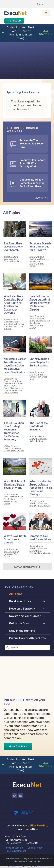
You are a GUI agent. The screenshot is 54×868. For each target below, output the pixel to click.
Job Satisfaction (39, 260)
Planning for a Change (14, 451)
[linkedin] (21, 796)
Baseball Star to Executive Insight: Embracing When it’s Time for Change (40, 303)
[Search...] (28, 647)
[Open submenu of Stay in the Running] (44, 631)
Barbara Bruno (10, 379)
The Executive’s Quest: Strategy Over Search (13, 247)
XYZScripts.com (40, 867)
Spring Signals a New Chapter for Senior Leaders (39, 362)
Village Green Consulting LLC (27, 861)
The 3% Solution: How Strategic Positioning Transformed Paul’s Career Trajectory (14, 431)
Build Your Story (11, 259)
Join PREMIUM (14, 21)
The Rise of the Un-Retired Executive (39, 426)
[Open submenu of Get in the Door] (44, 623)
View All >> (41, 198)
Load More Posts (27, 567)
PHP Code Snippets (15, 867)
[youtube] (15, 796)
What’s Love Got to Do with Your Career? (15, 539)
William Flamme (11, 257)
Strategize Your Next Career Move (40, 538)
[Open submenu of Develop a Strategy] (44, 609)
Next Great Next (37, 259)
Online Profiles (11, 383)
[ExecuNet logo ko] (27, 782)
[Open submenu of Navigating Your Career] (44, 616)
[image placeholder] (15, 222)
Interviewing (10, 324)
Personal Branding (12, 261)
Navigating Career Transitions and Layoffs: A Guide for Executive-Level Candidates (15, 365)
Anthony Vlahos (37, 436)
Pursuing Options (38, 321)
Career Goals (35, 551)
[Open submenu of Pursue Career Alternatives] (44, 638)
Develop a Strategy (12, 381)
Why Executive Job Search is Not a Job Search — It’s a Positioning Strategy (41, 488)
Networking (17, 390)
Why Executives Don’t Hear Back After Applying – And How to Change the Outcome (14, 304)
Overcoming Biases (39, 439)
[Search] (8, 647)
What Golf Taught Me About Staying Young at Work (15, 484)
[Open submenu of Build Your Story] (44, 601)
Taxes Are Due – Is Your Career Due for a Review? (40, 247)
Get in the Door (11, 393)
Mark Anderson (37, 257)
